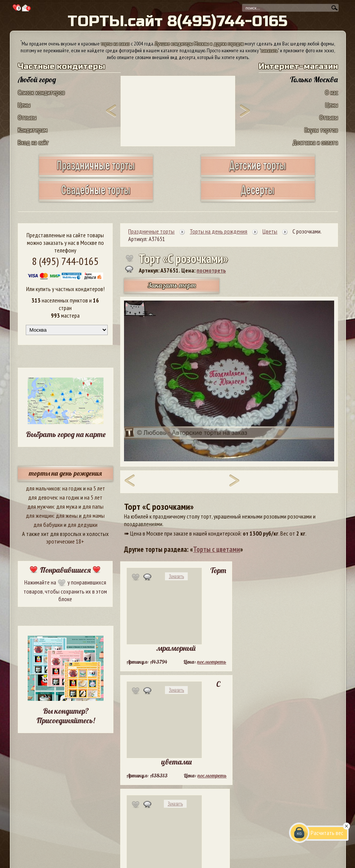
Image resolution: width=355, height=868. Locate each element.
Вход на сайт (33, 142)
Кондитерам (33, 130)
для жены (67, 515)
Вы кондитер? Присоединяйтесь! (66, 716)
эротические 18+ (65, 541)
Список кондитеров (41, 92)
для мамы (94, 515)
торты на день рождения (65, 473)
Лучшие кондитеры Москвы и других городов (199, 44)
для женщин (40, 515)
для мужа (67, 506)
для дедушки (82, 525)
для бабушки (48, 525)
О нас (331, 92)
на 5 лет (96, 488)
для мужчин (41, 506)
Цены (24, 105)
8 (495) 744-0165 (65, 261)
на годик (72, 488)
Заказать (176, 576)
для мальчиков (43, 488)
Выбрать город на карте (66, 434)
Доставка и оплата (315, 142)
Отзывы (27, 117)
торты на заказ (115, 44)
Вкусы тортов (321, 130)
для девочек (43, 497)
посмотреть (211, 270)
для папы (93, 506)
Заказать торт (172, 285)
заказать (269, 50)
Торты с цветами (217, 549)
